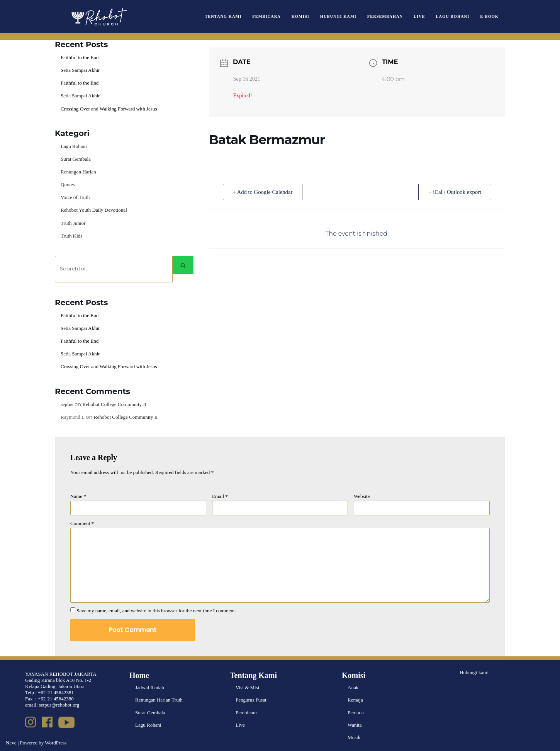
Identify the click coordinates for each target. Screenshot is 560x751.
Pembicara (267, 16)
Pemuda (356, 712)
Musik (354, 737)
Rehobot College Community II (114, 404)
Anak (353, 687)
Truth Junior (73, 223)
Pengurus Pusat (251, 699)
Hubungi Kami (339, 16)
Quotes (68, 184)
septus (67, 404)
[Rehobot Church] (98, 17)
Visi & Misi (247, 687)
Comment (82, 523)
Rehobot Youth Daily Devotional (94, 210)
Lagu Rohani (453, 16)
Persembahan (385, 16)
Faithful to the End (80, 57)
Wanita (355, 724)
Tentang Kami (224, 16)
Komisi (301, 16)
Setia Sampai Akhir (80, 70)
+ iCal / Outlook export (453, 192)
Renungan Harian (78, 172)
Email (220, 496)
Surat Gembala (76, 159)
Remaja (355, 699)
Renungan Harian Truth (159, 699)
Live (420, 16)
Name (78, 496)
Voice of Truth (75, 197)
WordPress (56, 742)
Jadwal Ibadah (150, 687)
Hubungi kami (474, 672)
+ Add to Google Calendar (265, 192)
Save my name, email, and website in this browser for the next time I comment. (156, 610)
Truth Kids (71, 235)
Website (362, 496)
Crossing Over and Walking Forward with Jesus (109, 108)
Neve (11, 742)
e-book (489, 16)
